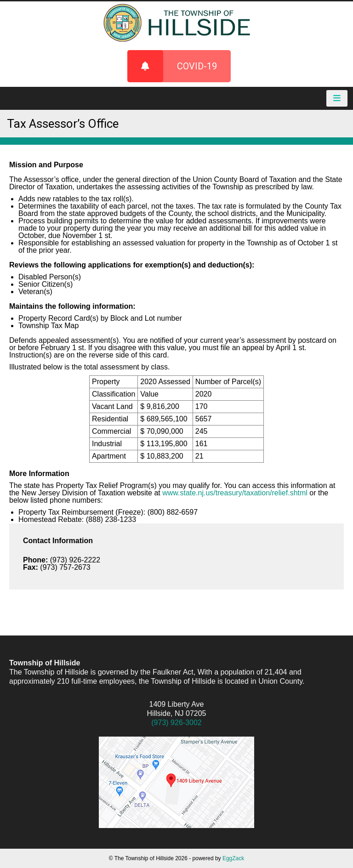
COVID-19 (172, 66)
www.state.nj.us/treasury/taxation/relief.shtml (235, 493)
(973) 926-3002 (176, 723)
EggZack (233, 858)
